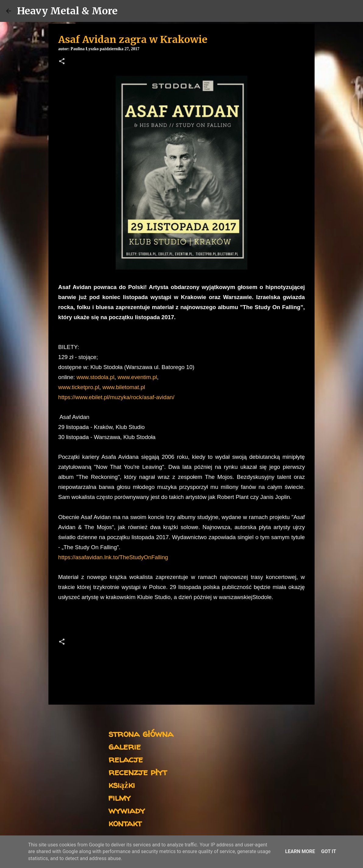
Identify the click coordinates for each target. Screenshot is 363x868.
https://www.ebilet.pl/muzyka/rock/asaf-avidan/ (116, 397)
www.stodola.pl (95, 377)
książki (122, 784)
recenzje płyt (138, 772)
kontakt (125, 823)
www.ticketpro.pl (79, 387)
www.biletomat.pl (124, 387)
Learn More (300, 851)
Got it (328, 851)
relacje (126, 759)
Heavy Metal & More (67, 11)
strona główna (141, 733)
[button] (62, 62)
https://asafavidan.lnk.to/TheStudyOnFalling (113, 557)
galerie (125, 746)
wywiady (127, 810)
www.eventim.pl (137, 377)
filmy (120, 797)
